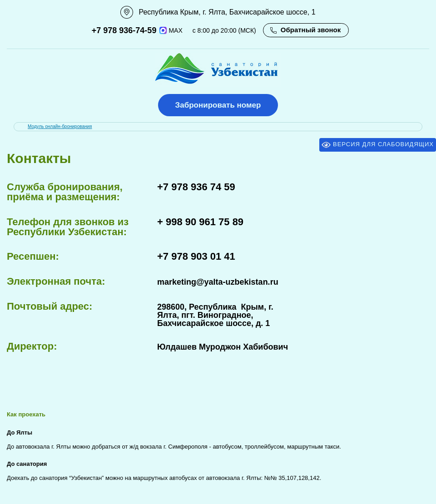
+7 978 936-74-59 (124, 30)
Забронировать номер (218, 105)
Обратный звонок (311, 30)
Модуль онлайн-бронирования (60, 126)
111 (9, 12)
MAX (171, 30)
